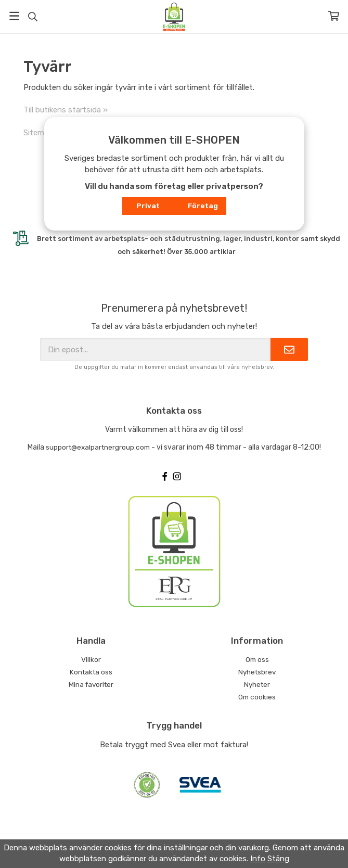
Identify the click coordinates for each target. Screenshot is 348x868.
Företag (203, 206)
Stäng (278, 859)
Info (258, 859)
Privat (148, 206)
